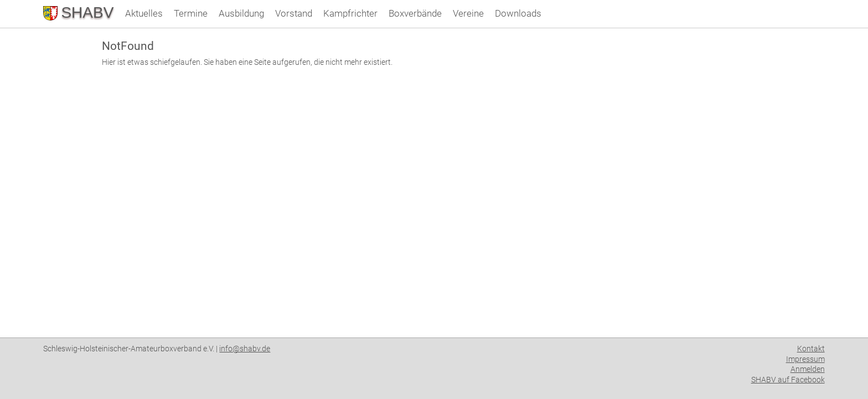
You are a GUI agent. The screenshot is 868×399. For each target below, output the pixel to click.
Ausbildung (241, 13)
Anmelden (808, 369)
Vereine (468, 13)
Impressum (805, 359)
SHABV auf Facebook (788, 380)
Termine (191, 13)
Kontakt (811, 349)
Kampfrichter (350, 13)
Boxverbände (415, 13)
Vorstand (294, 13)
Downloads (518, 13)
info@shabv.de (245, 349)
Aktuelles (144, 13)
